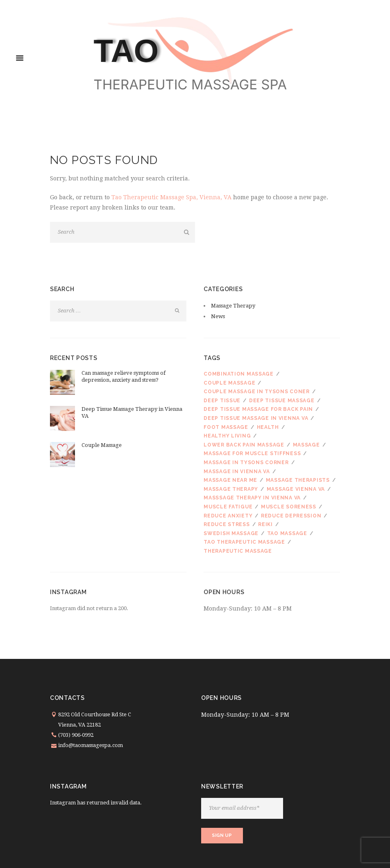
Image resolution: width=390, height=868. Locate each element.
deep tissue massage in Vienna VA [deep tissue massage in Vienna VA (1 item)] (256, 418)
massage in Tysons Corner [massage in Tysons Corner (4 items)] (246, 462)
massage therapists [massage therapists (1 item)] (298, 480)
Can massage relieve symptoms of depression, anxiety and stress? (124, 376)
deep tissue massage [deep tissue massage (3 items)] (282, 401)
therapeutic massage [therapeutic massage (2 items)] (238, 551)
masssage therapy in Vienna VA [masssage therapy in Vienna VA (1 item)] (252, 498)
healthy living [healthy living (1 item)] (227, 436)
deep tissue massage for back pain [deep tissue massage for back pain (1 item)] (258, 409)
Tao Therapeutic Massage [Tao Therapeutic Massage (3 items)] (244, 542)
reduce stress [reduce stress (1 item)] (227, 524)
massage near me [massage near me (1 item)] (230, 480)
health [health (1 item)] (268, 427)
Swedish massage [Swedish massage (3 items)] (231, 533)
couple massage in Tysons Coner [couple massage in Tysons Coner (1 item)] (257, 392)
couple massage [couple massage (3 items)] (229, 383)
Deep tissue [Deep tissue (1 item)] (222, 401)
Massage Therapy (233, 306)
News (218, 316)
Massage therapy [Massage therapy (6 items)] (231, 489)
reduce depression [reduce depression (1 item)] (291, 516)
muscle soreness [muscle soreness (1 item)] (289, 507)
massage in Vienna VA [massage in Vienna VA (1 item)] (237, 472)
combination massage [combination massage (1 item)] (239, 374)
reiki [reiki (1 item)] (265, 524)
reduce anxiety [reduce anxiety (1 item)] (228, 516)
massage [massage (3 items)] (306, 445)
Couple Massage (102, 445)
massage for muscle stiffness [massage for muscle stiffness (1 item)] (252, 453)
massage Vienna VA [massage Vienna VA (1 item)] (296, 489)
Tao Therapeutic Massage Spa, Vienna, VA (171, 197)
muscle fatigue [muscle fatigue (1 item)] (228, 507)
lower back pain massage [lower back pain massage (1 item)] (244, 445)
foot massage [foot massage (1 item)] (226, 427)
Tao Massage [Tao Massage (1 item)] (287, 533)
